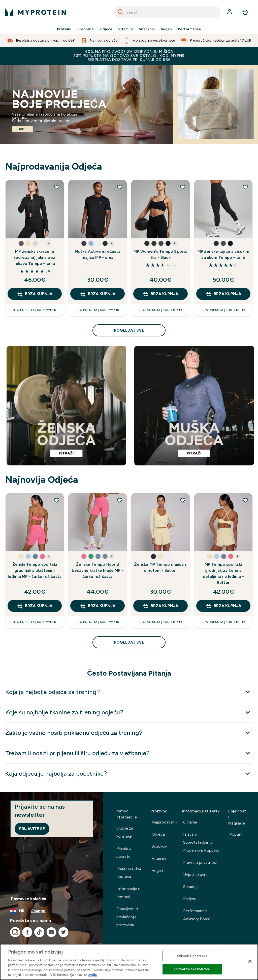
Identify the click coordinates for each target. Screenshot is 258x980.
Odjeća (106, 29)
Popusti (236, 834)
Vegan (166, 29)
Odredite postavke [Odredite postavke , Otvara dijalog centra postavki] (192, 956)
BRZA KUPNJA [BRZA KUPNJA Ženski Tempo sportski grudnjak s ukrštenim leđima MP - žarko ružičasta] (35, 606)
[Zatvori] (250, 961)
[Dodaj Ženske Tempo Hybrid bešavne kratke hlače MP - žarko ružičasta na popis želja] (120, 500)
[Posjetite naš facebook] (27, 932)
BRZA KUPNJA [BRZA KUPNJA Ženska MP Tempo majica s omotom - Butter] (160, 606)
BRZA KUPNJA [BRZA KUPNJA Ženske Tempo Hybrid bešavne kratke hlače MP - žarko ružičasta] (98, 606)
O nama (190, 822)
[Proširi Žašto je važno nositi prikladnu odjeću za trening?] (129, 733)
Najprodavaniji (164, 822)
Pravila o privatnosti (201, 862)
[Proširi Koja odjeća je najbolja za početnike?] (129, 773)
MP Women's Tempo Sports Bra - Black (160, 254)
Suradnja (191, 887)
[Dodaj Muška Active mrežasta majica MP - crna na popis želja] (120, 187)
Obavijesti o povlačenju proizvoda (127, 917)
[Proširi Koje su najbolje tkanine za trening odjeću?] (129, 712)
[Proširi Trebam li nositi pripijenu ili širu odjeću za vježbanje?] (129, 753)
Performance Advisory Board (197, 915)
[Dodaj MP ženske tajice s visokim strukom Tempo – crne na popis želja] (245, 187)
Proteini (64, 29)
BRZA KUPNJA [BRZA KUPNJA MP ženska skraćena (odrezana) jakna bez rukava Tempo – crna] (35, 294)
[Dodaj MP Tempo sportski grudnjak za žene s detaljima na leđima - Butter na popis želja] (245, 500)
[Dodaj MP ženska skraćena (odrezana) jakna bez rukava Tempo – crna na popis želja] (57, 187)
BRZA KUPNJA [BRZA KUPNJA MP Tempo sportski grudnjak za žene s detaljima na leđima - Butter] (223, 606)
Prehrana (85, 29)
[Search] (121, 12)
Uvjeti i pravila (195, 875)
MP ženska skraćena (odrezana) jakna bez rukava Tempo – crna (35, 257)
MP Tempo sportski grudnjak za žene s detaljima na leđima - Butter (223, 573)
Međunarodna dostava (129, 873)
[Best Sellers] (129, 104)
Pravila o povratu (124, 852)
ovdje (93, 975)
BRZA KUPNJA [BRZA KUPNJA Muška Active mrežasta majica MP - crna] (98, 294)
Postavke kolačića (29, 899)
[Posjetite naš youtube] (51, 932)
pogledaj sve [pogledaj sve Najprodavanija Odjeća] (129, 330)
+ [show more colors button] (49, 243)
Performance (189, 29)
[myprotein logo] (36, 12)
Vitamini (125, 29)
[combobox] (167, 12)
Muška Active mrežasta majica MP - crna (98, 254)
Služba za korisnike (125, 832)
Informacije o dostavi (128, 893)
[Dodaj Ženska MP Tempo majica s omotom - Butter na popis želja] (183, 500)
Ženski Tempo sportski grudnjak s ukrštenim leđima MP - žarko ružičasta (35, 570)
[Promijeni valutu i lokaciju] (52, 911)
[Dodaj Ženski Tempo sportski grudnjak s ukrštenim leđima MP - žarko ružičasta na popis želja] (57, 500)
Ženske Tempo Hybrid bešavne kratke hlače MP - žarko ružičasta (98, 570)
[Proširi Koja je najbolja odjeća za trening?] (129, 692)
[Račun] (230, 12)
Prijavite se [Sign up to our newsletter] (32, 829)
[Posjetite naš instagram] (15, 932)
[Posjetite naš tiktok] (39, 932)
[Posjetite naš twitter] (63, 932)
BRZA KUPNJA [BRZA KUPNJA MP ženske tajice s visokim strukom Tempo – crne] (223, 294)
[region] (129, 962)
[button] (21, 243)
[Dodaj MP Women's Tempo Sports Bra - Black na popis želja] (183, 187)
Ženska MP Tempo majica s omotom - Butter (160, 567)
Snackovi (147, 29)
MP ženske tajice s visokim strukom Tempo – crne (223, 254)
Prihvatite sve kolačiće (192, 969)
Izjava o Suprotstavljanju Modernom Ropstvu (201, 842)
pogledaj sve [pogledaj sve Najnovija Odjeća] (129, 642)
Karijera (190, 899)
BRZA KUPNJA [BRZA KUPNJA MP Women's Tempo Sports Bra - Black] (160, 294)
